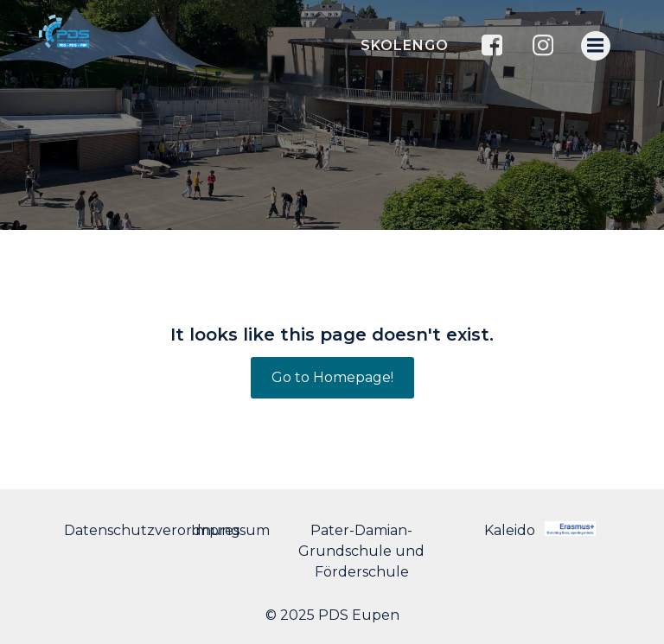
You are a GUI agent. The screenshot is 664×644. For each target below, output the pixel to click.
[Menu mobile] (596, 46)
